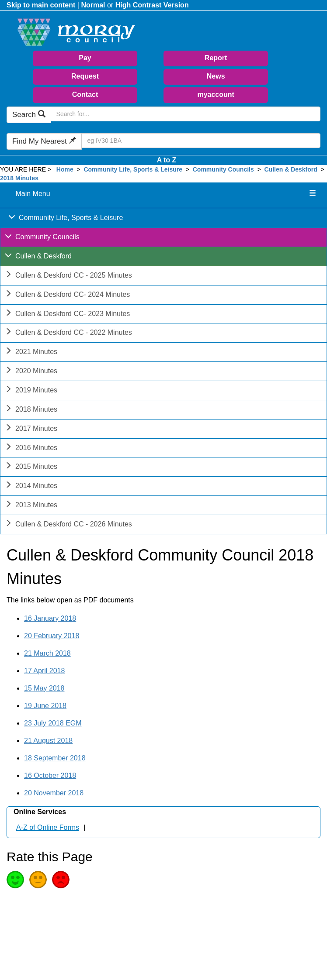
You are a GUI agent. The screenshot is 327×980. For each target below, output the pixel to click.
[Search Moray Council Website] (186, 114)
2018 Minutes (19, 178)
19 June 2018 (45, 706)
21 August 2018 (48, 741)
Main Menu (33, 194)
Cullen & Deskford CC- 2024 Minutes (67, 295)
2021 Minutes (31, 352)
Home (65, 169)
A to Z (167, 160)
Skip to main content (41, 5)
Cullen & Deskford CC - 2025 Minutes (68, 276)
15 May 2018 (44, 688)
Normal (93, 5)
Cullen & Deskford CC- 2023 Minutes (67, 315)
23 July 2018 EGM (53, 723)
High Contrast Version (152, 5)
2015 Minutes (31, 467)
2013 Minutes (31, 506)
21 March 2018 (47, 653)
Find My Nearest (44, 141)
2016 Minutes (31, 449)
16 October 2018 (50, 775)
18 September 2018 (55, 758)
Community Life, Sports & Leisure (133, 169)
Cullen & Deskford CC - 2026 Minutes (68, 525)
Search (29, 115)
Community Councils (223, 169)
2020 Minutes (31, 372)
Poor (61, 880)
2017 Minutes (31, 429)
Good (15, 880)
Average (38, 880)
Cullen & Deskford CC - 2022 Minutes (68, 333)
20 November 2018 (54, 793)
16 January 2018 (50, 618)
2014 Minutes (31, 487)
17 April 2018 (44, 671)
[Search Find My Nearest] (201, 141)
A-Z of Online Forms (48, 827)
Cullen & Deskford (291, 169)
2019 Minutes (31, 391)
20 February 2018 (52, 636)
